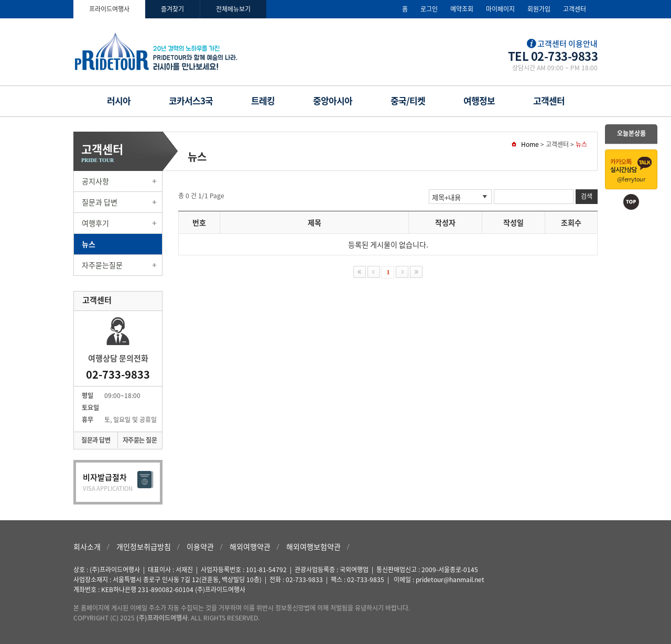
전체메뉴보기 (233, 9)
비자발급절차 (118, 482)
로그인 (429, 9)
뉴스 (89, 244)
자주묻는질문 (102, 265)
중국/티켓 (408, 100)
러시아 (119, 100)
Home (530, 144)
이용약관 (200, 546)
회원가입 (539, 9)
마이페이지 (500, 9)
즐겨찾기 (172, 9)
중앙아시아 (333, 100)
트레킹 (263, 100)
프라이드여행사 (109, 9)
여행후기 (95, 223)
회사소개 (87, 546)
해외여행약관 (250, 546)
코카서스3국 (191, 100)
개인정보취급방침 (144, 546)
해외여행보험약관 (313, 546)
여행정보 (479, 100)
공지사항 (95, 181)
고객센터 (575, 9)
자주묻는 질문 (140, 440)
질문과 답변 (100, 202)
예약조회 (462, 9)
